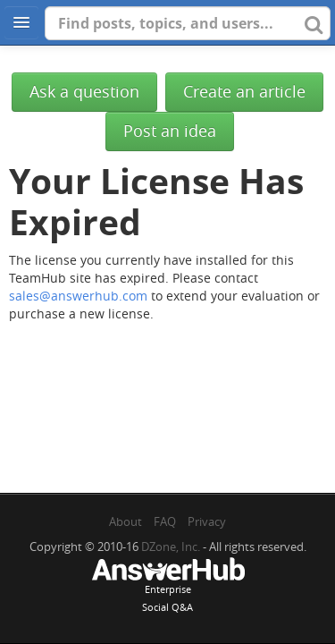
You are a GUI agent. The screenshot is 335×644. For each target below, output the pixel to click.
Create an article (244, 92)
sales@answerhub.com (78, 296)
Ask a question (84, 92)
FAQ (165, 521)
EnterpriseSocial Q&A (168, 587)
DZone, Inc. (171, 547)
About (126, 521)
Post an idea (170, 131)
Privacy (207, 521)
